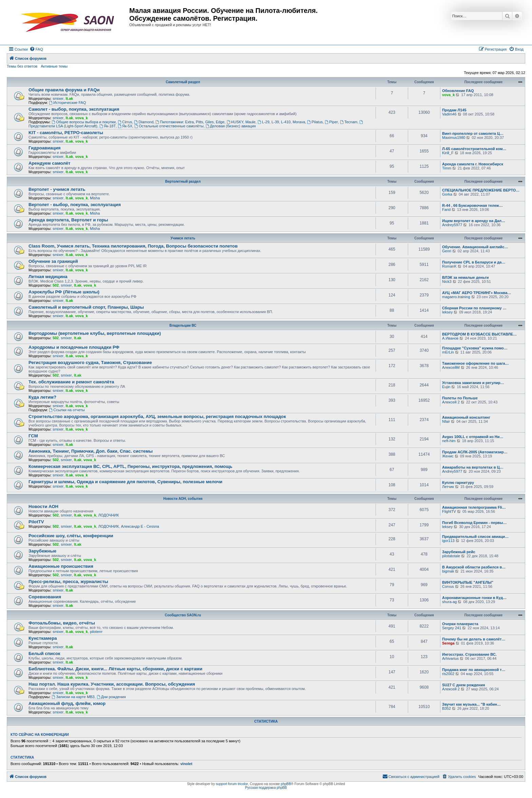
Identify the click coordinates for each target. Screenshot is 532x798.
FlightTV (449, 511)
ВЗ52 (446, 708)
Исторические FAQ (67, 103)
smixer (58, 98)
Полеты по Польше (460, 398)
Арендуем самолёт (49, 163)
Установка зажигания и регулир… (473, 383)
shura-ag (449, 602)
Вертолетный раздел (183, 182)
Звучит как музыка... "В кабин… (471, 704)
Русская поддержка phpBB (266, 788)
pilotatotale (451, 556)
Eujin (446, 387)
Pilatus (315, 122)
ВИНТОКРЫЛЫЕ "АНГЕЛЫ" (468, 582)
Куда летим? (42, 397)
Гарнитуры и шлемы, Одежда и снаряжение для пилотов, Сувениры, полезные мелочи (125, 482)
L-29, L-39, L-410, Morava (281, 122)
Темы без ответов (22, 66)
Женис (448, 456)
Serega (448, 643)
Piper (331, 122)
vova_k (448, 95)
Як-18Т (108, 126)
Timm (447, 168)
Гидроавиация (45, 148)
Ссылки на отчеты (67, 410)
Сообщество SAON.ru (183, 615)
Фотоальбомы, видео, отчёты (62, 623)
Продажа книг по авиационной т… (474, 670)
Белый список (44, 654)
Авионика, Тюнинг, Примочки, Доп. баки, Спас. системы (91, 451)
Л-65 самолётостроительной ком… (474, 149)
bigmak (448, 571)
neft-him (449, 441)
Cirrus (125, 122)
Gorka (447, 194)
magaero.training (456, 297)
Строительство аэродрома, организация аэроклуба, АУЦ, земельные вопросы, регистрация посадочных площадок (157, 416)
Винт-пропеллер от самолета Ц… (473, 133)
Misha (95, 198)
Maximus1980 (454, 138)
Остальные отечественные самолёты (169, 126)
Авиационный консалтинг (466, 417)
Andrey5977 (452, 225)
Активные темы (54, 66)
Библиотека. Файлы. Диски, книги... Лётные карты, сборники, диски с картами (115, 669)
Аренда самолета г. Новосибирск (473, 164)
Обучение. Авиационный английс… (475, 247)
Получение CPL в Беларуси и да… (474, 262)
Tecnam (349, 122)
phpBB (286, 784)
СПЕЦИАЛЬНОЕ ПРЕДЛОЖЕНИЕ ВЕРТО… (481, 190)
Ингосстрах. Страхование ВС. (469, 654)
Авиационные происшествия (61, 566)
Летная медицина (48, 277)
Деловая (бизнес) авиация (231, 126)
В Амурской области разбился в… (474, 567)
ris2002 (448, 674)
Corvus (448, 586)
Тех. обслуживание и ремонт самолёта (71, 382)
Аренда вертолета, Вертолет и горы (68, 220)
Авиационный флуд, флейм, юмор (67, 703)
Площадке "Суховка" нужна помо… (475, 348)
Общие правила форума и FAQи (64, 90)
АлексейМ (451, 367)
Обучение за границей (53, 261)
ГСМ (33, 436)
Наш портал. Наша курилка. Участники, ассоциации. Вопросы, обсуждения (112, 684)
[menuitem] (36, 49)
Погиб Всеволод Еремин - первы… (474, 523)
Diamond (144, 122)
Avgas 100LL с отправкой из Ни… (473, 437)
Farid (446, 210)
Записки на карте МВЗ (73, 697)
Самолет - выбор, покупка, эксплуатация (74, 109)
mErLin (448, 352)
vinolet (186, 764)
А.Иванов (450, 338)
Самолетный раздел (183, 82)
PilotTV (36, 522)
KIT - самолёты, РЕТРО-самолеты (66, 133)
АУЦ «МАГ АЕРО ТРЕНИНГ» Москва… (477, 293)
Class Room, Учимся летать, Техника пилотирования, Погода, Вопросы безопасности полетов (133, 246)
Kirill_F (448, 153)
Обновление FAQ (458, 91)
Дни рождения (111, 697)
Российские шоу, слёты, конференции (71, 536)
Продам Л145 (454, 110)
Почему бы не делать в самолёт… (474, 639)
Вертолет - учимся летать (57, 189)
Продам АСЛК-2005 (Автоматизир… (475, 452)
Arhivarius (450, 658)
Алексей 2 (451, 402)
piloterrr (96, 632)
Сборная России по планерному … (474, 308)
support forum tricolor (232, 784)
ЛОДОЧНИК (108, 515)
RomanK (449, 266)
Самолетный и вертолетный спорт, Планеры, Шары (86, 307)
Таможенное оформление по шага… (476, 363)
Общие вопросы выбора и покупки (84, 122)
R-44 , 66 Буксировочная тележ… (472, 205)
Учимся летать (183, 238)
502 (56, 285)
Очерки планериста (460, 624)
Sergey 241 (452, 628)
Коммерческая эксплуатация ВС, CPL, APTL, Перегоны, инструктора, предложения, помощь (130, 466)
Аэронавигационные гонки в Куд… (474, 598)
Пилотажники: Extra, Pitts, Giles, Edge (190, 122)
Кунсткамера (43, 638)
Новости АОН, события (183, 499)
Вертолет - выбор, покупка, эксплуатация (75, 205)
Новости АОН (43, 506)
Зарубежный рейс (459, 552)
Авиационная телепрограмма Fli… (474, 507)
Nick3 (447, 282)
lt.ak (69, 98)
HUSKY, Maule (241, 122)
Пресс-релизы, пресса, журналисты (68, 582)
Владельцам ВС (183, 325)
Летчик (448, 487)
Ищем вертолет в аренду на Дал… (474, 221)
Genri (447, 251)
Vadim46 (449, 114)
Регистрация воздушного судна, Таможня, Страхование (90, 362)
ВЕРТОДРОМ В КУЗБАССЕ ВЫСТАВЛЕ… (479, 334)
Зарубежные (42, 551)
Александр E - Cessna (140, 526)
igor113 (448, 541)
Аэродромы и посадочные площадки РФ (74, 347)
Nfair (446, 421)
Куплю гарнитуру (458, 483)
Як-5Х (125, 126)
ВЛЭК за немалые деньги (465, 277)
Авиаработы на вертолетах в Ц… (473, 467)
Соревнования (45, 597)
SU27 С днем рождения (463, 685)
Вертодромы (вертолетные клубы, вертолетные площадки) (95, 333)
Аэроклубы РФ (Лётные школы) (64, 292)
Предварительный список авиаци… (475, 537)
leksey (447, 312)
